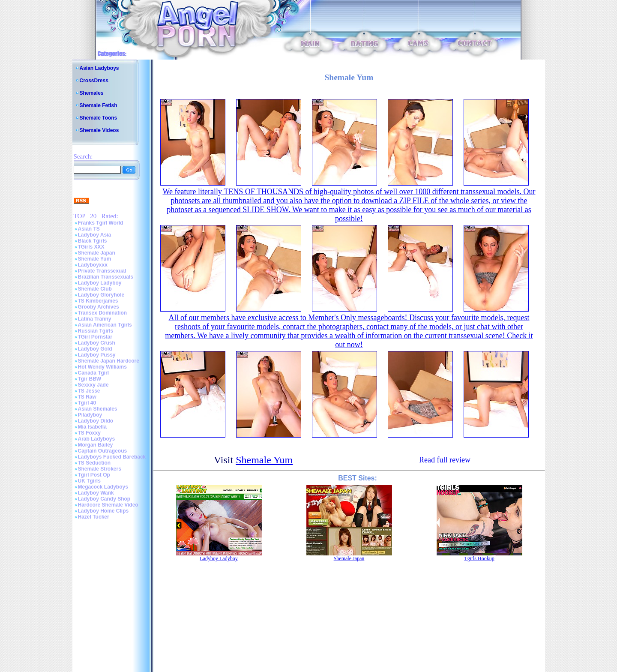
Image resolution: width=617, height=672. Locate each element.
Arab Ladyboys (97, 439)
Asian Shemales (98, 409)
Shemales (92, 93)
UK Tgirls (89, 481)
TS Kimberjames (98, 301)
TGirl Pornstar (95, 337)
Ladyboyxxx (93, 265)
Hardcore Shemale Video (108, 505)
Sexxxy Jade (93, 385)
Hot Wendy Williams (102, 367)
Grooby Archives (99, 307)
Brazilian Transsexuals (106, 277)
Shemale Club (95, 289)
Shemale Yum (95, 259)
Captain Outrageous (103, 451)
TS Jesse (89, 391)
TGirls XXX (91, 247)
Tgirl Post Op (94, 475)
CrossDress (94, 81)
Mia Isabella (92, 427)
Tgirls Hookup (479, 558)
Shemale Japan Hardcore (109, 361)
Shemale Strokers (100, 469)
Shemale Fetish (99, 105)
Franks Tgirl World (101, 223)
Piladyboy (90, 415)
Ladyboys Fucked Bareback (112, 457)
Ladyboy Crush (97, 343)
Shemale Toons (99, 118)
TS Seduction (94, 463)
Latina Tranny (95, 319)
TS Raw (87, 397)
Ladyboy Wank (96, 493)
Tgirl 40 (87, 403)
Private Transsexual (102, 271)
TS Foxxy (89, 433)
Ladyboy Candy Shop (104, 499)
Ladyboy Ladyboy (100, 283)
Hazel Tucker (94, 517)
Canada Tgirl (94, 373)
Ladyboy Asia (95, 235)
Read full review (445, 460)
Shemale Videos (99, 130)
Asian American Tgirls (105, 325)
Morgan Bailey (96, 445)
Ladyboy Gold (95, 349)
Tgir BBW (90, 379)
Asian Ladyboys (99, 68)
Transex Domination (103, 313)
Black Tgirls (93, 241)
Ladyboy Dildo (96, 421)
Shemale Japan (97, 253)
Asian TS (89, 229)
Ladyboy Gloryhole (101, 295)
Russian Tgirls (96, 331)
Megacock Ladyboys (103, 487)
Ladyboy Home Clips (103, 511)
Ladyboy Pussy (97, 355)
